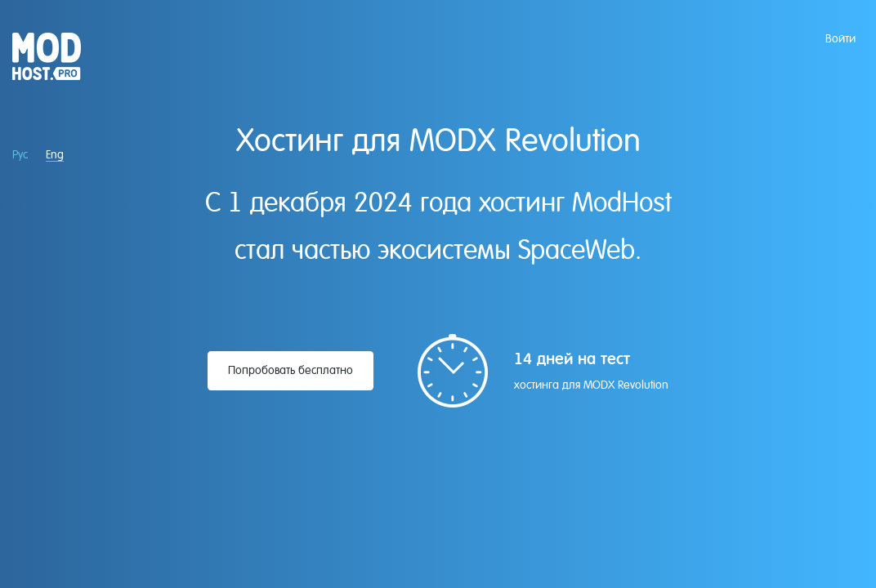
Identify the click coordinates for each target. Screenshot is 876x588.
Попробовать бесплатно (291, 370)
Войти (840, 38)
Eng (55, 154)
